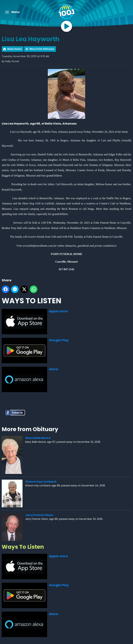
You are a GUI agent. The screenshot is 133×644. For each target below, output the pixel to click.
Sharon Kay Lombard (41, 482)
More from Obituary (42, 49)
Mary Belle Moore (38, 438)
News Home (14, 49)
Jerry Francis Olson (39, 515)
